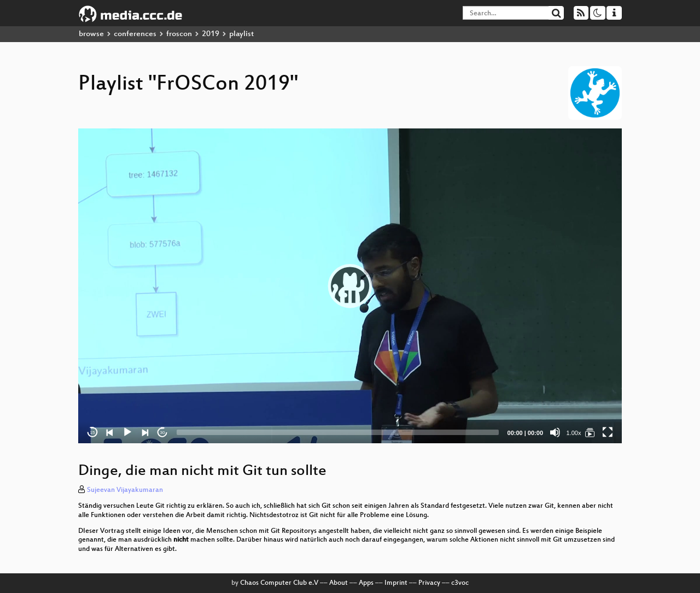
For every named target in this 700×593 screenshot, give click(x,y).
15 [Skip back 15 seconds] (93, 433)
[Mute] (555, 432)
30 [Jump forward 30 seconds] (163, 433)
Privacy (429, 583)
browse (91, 34)
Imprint (396, 583)
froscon (179, 34)
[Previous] (110, 432)
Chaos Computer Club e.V (279, 583)
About (339, 583)
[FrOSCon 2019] (590, 432)
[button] (350, 286)
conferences (135, 34)
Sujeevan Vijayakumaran (125, 490)
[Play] (127, 432)
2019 (211, 34)
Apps (366, 583)
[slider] (338, 432)
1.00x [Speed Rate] (574, 433)
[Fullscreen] (608, 432)
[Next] (145, 432)
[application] (350, 286)
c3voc (460, 583)
